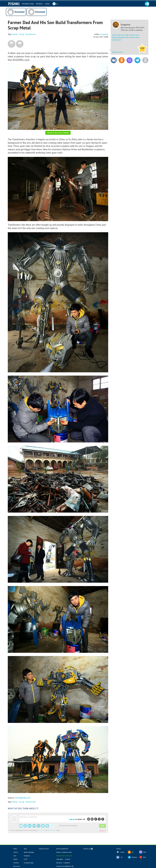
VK (122, 857)
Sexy (25, 849)
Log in (72, 819)
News (15, 849)
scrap (22, 34)
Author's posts (117, 52)
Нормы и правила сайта (64, 852)
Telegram (134, 857)
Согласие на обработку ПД (65, 866)
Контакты (59, 863)
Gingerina (125, 25)
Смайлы (68, 859)
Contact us (88, 849)
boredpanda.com (23, 798)
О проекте (67, 863)
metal (15, 34)
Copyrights (60, 859)
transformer (31, 34)
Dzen (144, 857)
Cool (47, 4)
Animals (16, 863)
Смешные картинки (30, 863)
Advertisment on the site (64, 856)
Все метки (17, 866)
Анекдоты (27, 856)
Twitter (122, 852)
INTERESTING (28, 4)
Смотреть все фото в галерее (58, 133)
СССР (26, 859)
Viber (145, 852)
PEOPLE (39, 4)
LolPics (16, 852)
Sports (15, 859)
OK (133, 852)
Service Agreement (62, 849)
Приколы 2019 (44, 849)
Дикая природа (29, 852)
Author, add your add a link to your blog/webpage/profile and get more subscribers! (126, 37)
